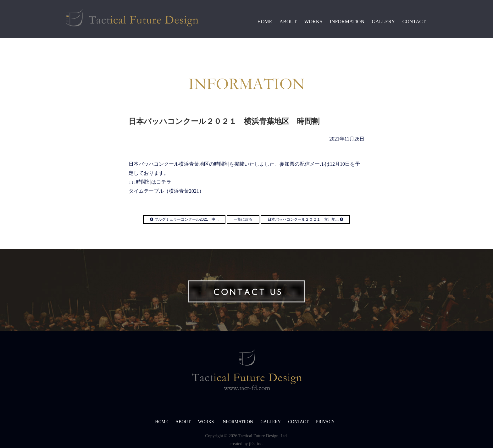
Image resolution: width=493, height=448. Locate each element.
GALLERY (383, 22)
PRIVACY (325, 422)
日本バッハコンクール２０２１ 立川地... (305, 219)
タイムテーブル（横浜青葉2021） (166, 191)
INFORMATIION (237, 422)
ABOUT (288, 22)
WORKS (313, 22)
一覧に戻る (243, 219)
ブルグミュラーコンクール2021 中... (184, 219)
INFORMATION (347, 22)
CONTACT (414, 22)
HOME (265, 22)
